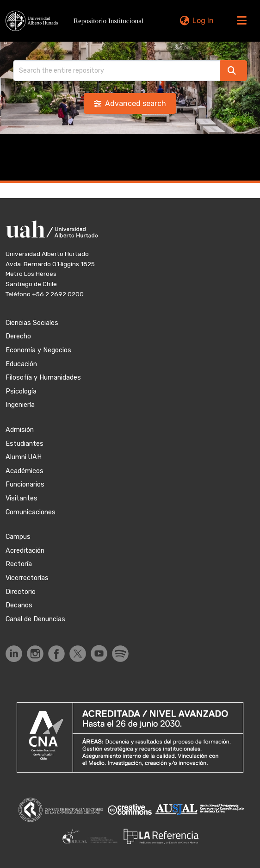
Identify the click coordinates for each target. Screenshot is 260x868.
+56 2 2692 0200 (58, 294)
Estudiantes (25, 444)
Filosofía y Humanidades (43, 378)
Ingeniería (20, 405)
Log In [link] (203, 21)
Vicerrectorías (27, 578)
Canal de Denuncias (35, 619)
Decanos (19, 605)
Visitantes (22, 498)
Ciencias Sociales (32, 323)
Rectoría (19, 564)
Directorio (21, 592)
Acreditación (25, 551)
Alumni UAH (24, 457)
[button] (77, 21)
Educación (21, 364)
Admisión (20, 430)
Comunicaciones (31, 512)
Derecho (18, 336)
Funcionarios (25, 484)
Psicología (21, 391)
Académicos (25, 471)
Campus (18, 537)
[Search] (117, 71)
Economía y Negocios (38, 350)
